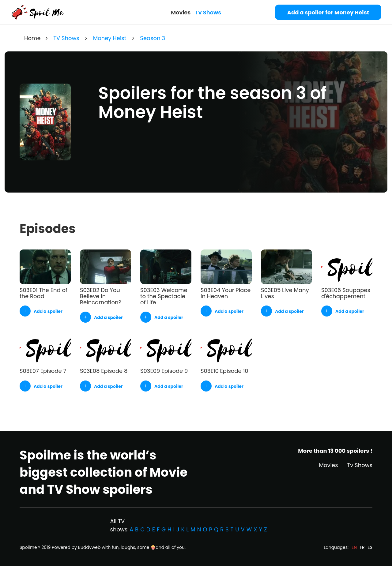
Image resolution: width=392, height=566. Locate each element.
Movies (181, 12)
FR (362, 547)
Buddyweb (89, 547)
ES (370, 547)
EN (354, 547)
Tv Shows (208, 12)
